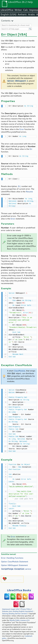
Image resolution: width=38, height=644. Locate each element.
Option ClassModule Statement (15, 560)
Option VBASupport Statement (14, 564)
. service (16, 567)
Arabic (32, 14)
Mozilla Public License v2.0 (19, 619)
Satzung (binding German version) (15, 612)
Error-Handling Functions (12, 556)
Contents (6, 21)
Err (31, 149)
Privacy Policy (26, 607)
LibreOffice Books (19, 588)
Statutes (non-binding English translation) (18, 610)
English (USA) (9, 14)
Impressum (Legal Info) (11, 607)
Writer (18, 10)
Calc (26, 10)
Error (22, 129)
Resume (29, 191)
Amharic (22, 14)
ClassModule (19, 369)
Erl (19, 185)
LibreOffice (7, 10)
